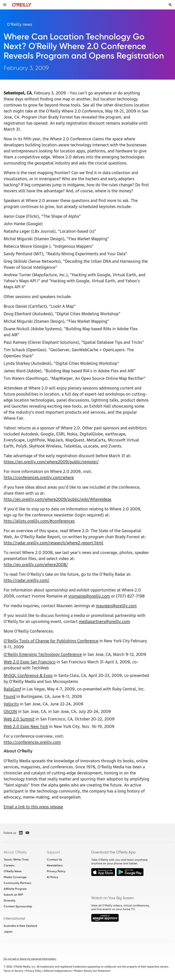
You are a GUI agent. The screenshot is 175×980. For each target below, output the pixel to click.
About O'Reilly (15, 852)
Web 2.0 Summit (19, 718)
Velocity (11, 703)
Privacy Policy (56, 871)
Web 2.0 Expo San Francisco (30, 661)
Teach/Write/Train (16, 860)
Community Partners (17, 883)
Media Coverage (15, 877)
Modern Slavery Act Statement (92, 971)
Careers (9, 865)
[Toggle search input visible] (170, 5)
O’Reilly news (20, 24)
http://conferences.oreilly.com (32, 742)
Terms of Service (13, 971)
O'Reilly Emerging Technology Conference (43, 654)
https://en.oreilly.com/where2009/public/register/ (51, 461)
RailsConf (12, 688)
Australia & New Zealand (20, 926)
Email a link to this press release (33, 806)
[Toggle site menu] (5, 5)
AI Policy (52, 877)
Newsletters (55, 865)
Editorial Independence (58, 971)
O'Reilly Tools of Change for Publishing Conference (51, 640)
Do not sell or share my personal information (30, 959)
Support (54, 852)
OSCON (10, 711)
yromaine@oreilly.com (89, 596)
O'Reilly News (13, 871)
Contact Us (54, 860)
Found (9, 696)
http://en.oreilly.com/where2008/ (36, 564)
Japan (8, 932)
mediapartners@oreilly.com (104, 621)
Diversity (9, 901)
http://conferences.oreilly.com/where (39, 477)
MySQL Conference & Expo (28, 675)
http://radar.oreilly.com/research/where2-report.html (53, 542)
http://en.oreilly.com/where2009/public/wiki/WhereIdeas (57, 499)
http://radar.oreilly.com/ (26, 580)
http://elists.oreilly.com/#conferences (39, 521)
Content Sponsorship (18, 906)
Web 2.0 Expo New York (26, 726)
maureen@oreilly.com (116, 605)
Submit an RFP (13, 895)
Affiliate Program (15, 889)
